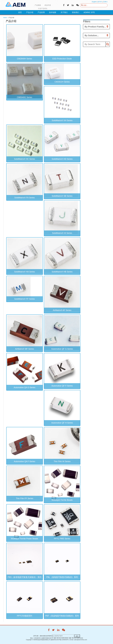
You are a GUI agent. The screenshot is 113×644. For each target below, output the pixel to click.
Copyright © (29, 640)
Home (5, 18)
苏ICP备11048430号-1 (63, 640)
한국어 (100, 2)
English (94, 2)
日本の (105, 2)
